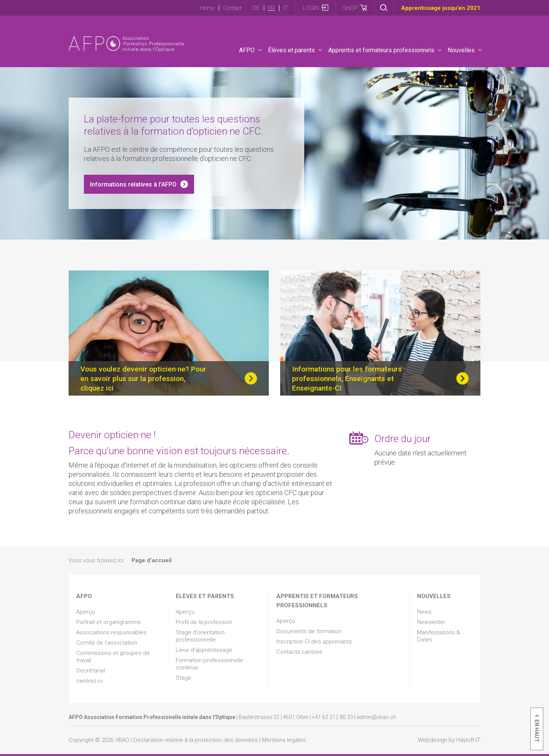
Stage (184, 678)
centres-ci (89, 681)
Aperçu (86, 612)
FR (271, 8)
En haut (537, 731)
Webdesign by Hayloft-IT (449, 740)
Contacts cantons (299, 652)
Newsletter (431, 622)
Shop (350, 8)
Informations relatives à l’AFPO (133, 184)
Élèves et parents (291, 50)
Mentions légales (284, 740)
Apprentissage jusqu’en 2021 (441, 8)
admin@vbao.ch (376, 717)
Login (311, 8)
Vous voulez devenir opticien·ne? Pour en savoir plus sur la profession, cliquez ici (143, 379)
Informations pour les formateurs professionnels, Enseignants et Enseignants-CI (347, 379)
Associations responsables (111, 632)
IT (286, 8)
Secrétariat (91, 671)
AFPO (247, 50)
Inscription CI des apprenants (314, 642)
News (424, 612)
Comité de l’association (107, 643)
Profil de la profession (204, 622)
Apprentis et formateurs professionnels (381, 50)
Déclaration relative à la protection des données (196, 740)
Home (207, 8)
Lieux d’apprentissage (204, 650)
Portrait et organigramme (109, 622)
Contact (232, 8)
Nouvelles (461, 50)
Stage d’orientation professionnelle (200, 636)
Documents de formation (309, 631)
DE (256, 8)
